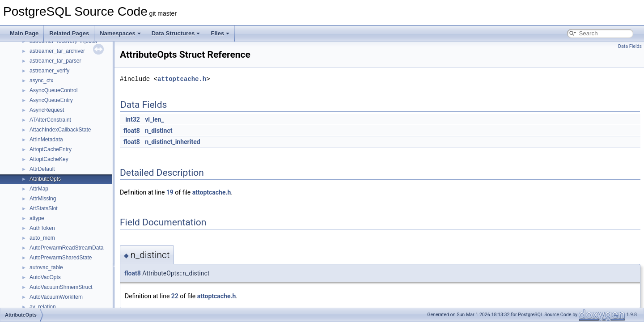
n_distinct (159, 131)
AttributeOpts (45, 179)
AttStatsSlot (44, 208)
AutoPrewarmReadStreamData (66, 248)
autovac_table (46, 267)
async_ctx (41, 80)
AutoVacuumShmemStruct (61, 287)
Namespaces (120, 33)
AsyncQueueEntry (51, 100)
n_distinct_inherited (172, 142)
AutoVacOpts (45, 277)
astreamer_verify (49, 71)
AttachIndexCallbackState (60, 130)
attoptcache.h (182, 79)
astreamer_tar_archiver (57, 51)
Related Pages (69, 33)
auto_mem (42, 238)
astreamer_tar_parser (55, 61)
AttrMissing (43, 199)
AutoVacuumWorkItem (56, 297)
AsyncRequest (47, 110)
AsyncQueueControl (53, 90)
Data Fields (630, 46)
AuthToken (42, 228)
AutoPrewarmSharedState (61, 258)
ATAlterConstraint (50, 120)
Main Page (24, 33)
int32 (132, 119)
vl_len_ (154, 119)
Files (220, 33)
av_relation (43, 307)
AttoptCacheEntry (51, 149)
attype (37, 218)
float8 (132, 131)
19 (170, 192)
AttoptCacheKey (49, 159)
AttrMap (39, 189)
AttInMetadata (46, 140)
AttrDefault (42, 169)
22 (175, 296)
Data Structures (176, 33)
